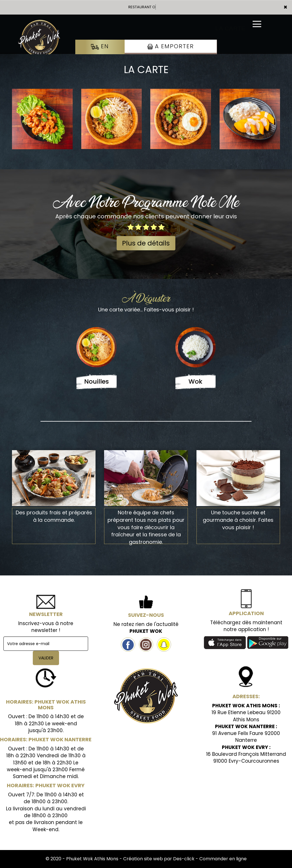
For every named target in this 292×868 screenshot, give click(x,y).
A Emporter (171, 46)
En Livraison (100, 52)
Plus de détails (146, 243)
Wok (195, 381)
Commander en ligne (223, 859)
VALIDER (46, 658)
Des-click (184, 859)
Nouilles (97, 381)
